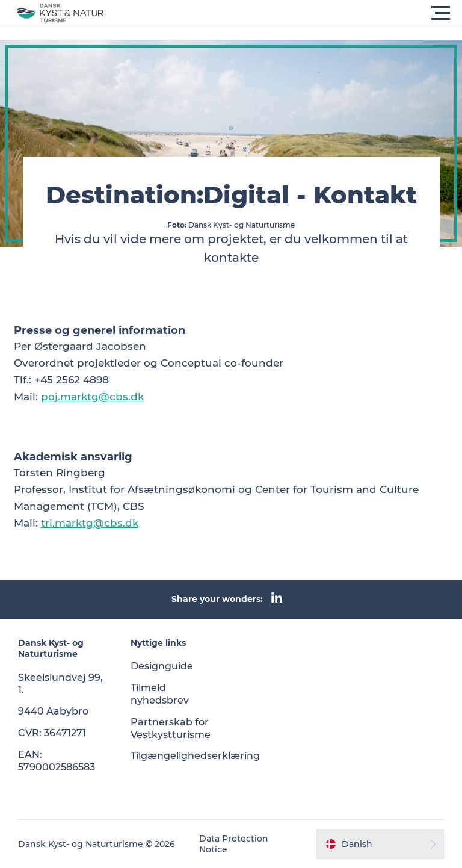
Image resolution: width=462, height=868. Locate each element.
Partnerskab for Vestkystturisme (171, 728)
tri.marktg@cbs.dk (90, 523)
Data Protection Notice (234, 844)
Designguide (162, 666)
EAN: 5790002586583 (57, 761)
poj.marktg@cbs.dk (92, 397)
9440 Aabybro (53, 711)
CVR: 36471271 (52, 733)
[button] (285, 13)
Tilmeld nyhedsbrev (160, 694)
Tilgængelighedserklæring (195, 756)
